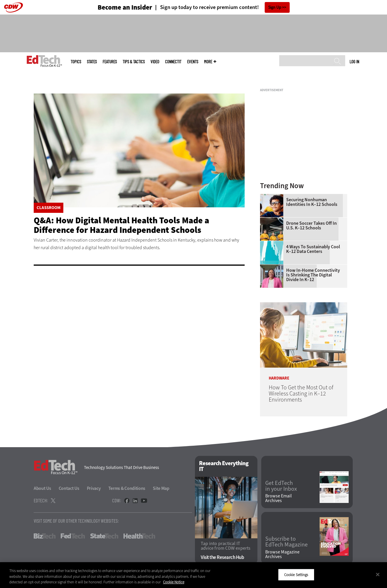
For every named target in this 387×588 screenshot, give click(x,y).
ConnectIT (173, 62)
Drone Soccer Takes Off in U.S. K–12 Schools (311, 226)
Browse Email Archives (278, 498)
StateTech (104, 536)
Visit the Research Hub (222, 557)
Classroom (49, 208)
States (92, 62)
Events (193, 62)
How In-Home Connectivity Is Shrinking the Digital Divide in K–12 (313, 275)
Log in (354, 62)
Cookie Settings (296, 574)
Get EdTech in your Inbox (281, 486)
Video (155, 62)
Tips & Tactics (134, 62)
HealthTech (139, 536)
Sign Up (275, 7)
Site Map (161, 488)
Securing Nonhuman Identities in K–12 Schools (312, 202)
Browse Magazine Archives (282, 554)
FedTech (73, 536)
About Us (42, 488)
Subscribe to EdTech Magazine (286, 542)
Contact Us (69, 488)
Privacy (94, 488)
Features (110, 62)
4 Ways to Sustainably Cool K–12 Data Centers (313, 249)
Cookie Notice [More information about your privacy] (174, 582)
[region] (193, 575)
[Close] (378, 574)
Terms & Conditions (127, 488)
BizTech (45, 536)
